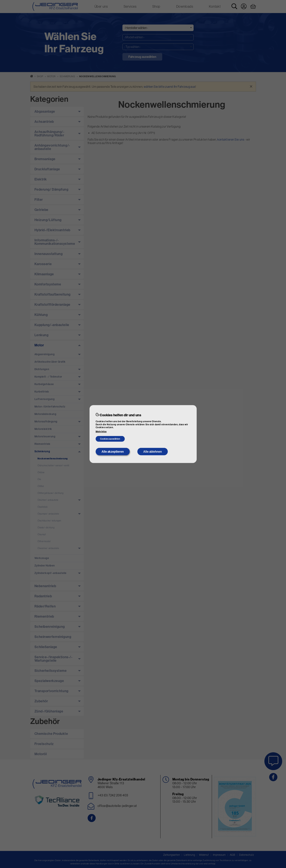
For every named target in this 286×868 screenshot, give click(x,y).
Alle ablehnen (153, 451)
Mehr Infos (101, 432)
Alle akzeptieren (113, 451)
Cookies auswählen (110, 439)
